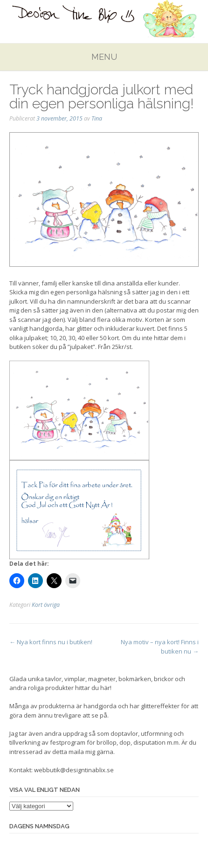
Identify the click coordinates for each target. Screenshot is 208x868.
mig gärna (99, 752)
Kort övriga (46, 605)
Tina (97, 118)
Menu (104, 57)
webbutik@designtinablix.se (74, 770)
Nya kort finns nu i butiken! (51, 642)
